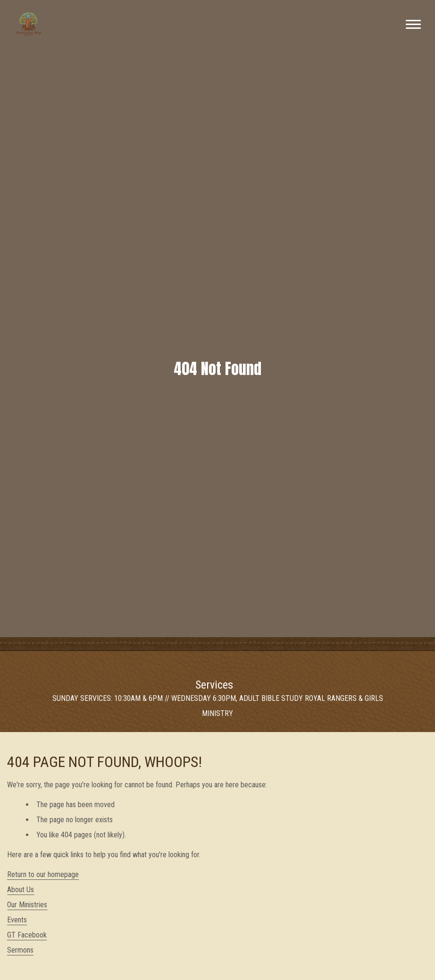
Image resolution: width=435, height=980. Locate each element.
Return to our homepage (43, 874)
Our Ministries (27, 905)
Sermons (20, 950)
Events (17, 920)
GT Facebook (27, 935)
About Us (21, 890)
